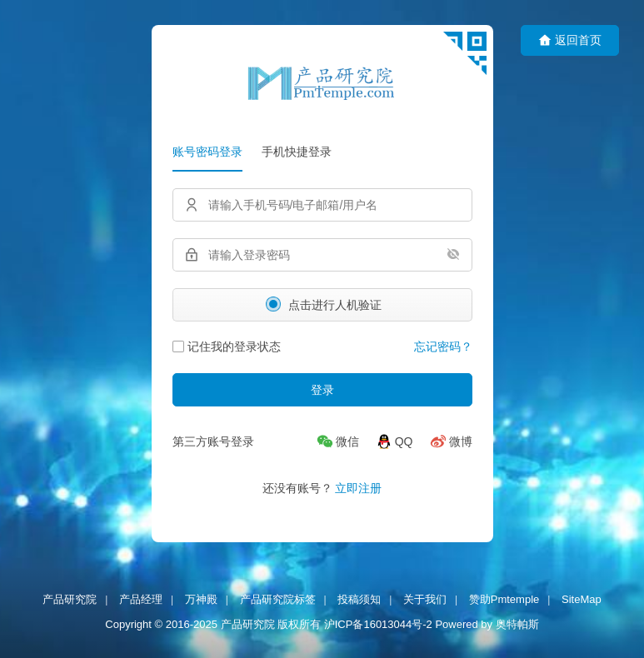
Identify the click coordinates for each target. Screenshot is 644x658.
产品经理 (141, 599)
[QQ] (394, 441)
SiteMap (582, 599)
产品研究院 (70, 599)
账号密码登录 (207, 152)
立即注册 (358, 488)
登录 (322, 390)
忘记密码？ (443, 346)
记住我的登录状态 (227, 346)
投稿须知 (359, 599)
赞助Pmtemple (504, 599)
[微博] (451, 441)
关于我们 (425, 599)
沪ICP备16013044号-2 (378, 625)
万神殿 (201, 599)
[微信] (338, 441)
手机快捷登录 (297, 152)
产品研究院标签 (278, 599)
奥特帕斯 (517, 625)
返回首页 (570, 40)
